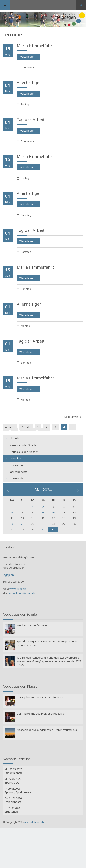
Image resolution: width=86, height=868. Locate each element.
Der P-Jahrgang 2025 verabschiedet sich (41, 697)
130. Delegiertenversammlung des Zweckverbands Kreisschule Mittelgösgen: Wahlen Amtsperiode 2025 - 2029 (49, 661)
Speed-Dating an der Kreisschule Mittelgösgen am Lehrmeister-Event (47, 643)
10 (53, 512)
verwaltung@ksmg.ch (22, 593)
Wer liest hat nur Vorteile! (32, 625)
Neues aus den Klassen (24, 452)
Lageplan (8, 575)
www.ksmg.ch (18, 589)
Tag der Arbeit (31, 120)
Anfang (10, 427)
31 (53, 529)
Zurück (26, 427)
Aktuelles (15, 438)
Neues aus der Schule (23, 445)
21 (22, 524)
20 (12, 524)
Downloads (17, 478)
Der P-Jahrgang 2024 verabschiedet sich (41, 714)
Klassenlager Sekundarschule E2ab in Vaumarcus (47, 730)
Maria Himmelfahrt (35, 46)
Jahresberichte (19, 472)
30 (43, 529)
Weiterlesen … (27, 56)
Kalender (18, 465)
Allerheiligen (29, 83)
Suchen (81, 5)
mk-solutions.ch (34, 822)
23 (43, 524)
